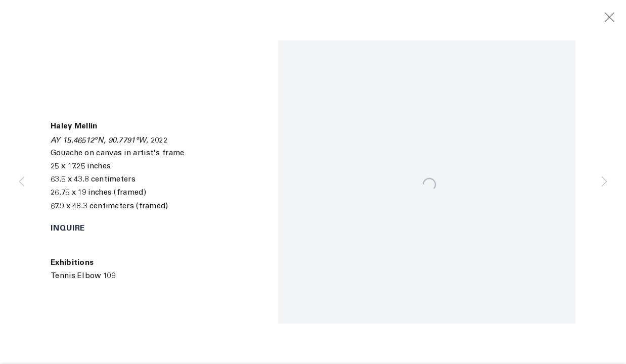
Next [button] (604, 182)
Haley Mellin (74, 127)
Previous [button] (22, 182)
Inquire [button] (68, 229)
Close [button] (617, 18)
